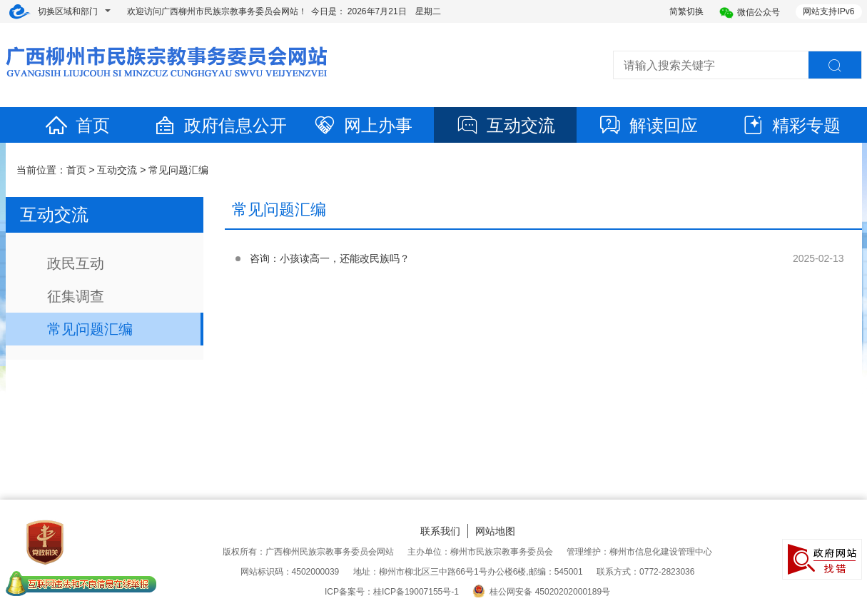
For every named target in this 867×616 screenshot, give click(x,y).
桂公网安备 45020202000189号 (541, 592)
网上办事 (362, 125)
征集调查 (76, 296)
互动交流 (505, 125)
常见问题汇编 (178, 170)
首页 (77, 125)
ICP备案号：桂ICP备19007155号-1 (392, 592)
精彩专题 (791, 125)
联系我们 (440, 531)
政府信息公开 (220, 125)
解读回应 (648, 125)
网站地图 (495, 531)
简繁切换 (686, 11)
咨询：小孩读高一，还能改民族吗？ (330, 258)
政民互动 (76, 263)
